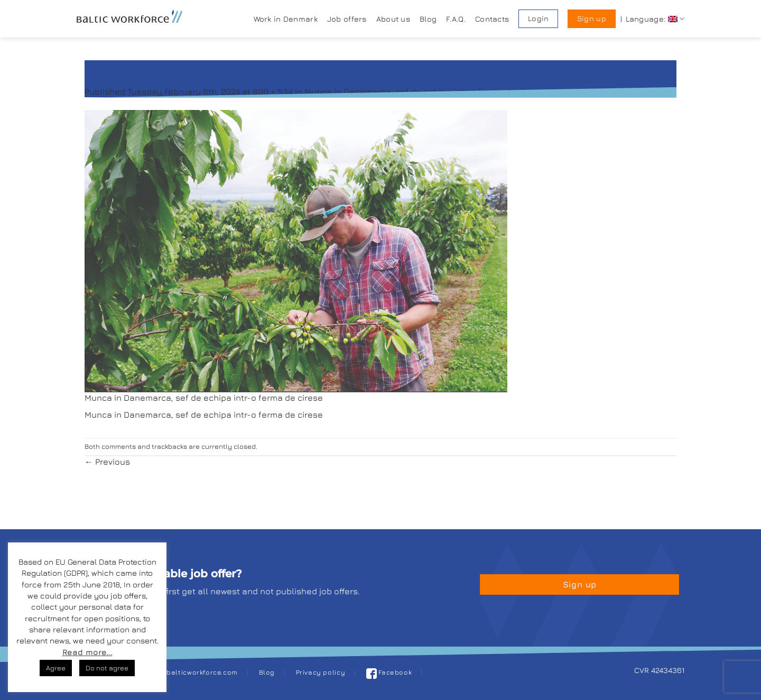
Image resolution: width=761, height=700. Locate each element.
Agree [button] (56, 668)
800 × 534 (273, 91)
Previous (107, 462)
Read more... (87, 652)
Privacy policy (321, 672)
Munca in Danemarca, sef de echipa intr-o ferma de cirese (424, 91)
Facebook (389, 672)
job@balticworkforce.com (194, 672)
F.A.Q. (456, 19)
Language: (655, 19)
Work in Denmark (286, 19)
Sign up (592, 19)
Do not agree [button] (107, 668)
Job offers (347, 19)
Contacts (492, 19)
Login (538, 19)
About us (393, 19)
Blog (428, 19)
